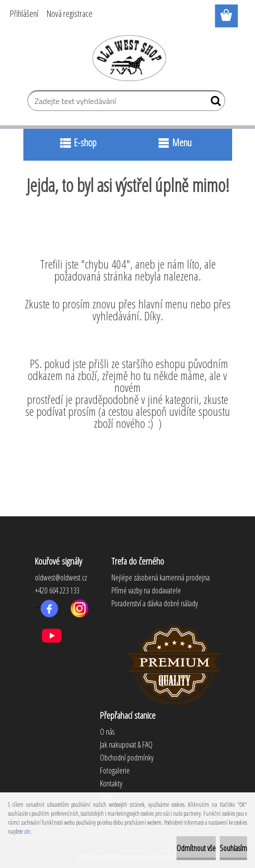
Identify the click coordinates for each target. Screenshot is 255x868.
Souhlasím (233, 848)
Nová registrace (70, 13)
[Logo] (127, 58)
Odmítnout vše (196, 848)
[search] (213, 103)
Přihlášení (24, 13)
